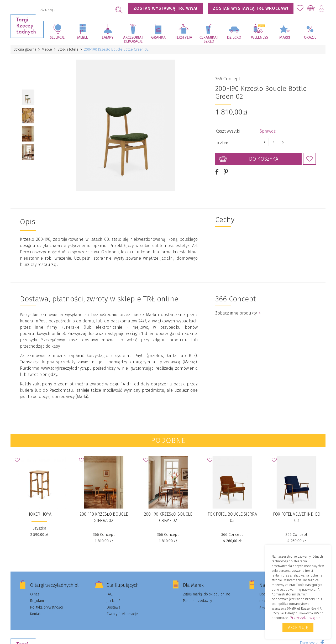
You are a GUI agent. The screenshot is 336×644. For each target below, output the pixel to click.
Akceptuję (298, 628)
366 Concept (228, 79)
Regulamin (38, 601)
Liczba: (222, 143)
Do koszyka (264, 159)
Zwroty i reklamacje (122, 614)
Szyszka (40, 528)
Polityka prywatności (46, 607)
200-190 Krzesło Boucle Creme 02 (168, 517)
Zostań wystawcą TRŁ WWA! (166, 8)
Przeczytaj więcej (305, 618)
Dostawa (113, 607)
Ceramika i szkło (209, 40)
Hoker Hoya (39, 514)
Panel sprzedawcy (198, 601)
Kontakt (36, 614)
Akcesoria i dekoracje (133, 40)
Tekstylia (184, 38)
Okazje (310, 38)
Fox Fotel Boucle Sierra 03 (232, 517)
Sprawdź (268, 131)
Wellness (259, 38)
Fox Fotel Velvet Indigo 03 (297, 517)
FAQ (110, 594)
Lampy (108, 38)
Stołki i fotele (68, 49)
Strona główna (25, 49)
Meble (83, 38)
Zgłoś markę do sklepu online (207, 594)
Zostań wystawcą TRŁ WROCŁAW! (251, 8)
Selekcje (57, 38)
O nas (35, 594)
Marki (285, 38)
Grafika (158, 38)
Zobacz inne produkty (238, 313)
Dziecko (234, 38)
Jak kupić (113, 601)
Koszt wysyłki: (228, 131)
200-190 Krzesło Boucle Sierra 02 (104, 517)
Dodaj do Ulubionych (309, 159)
